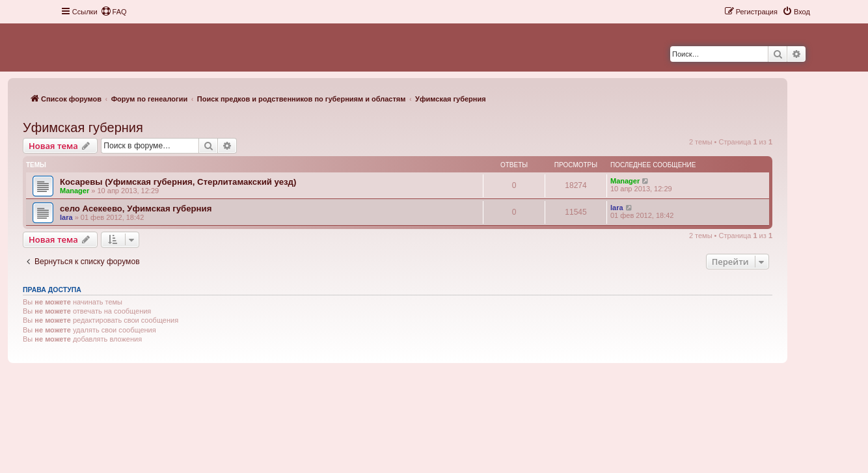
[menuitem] (114, 12)
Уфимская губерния (83, 128)
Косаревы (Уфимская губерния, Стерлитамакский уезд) (178, 182)
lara (66, 217)
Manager (75, 191)
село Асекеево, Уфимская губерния (136, 209)
